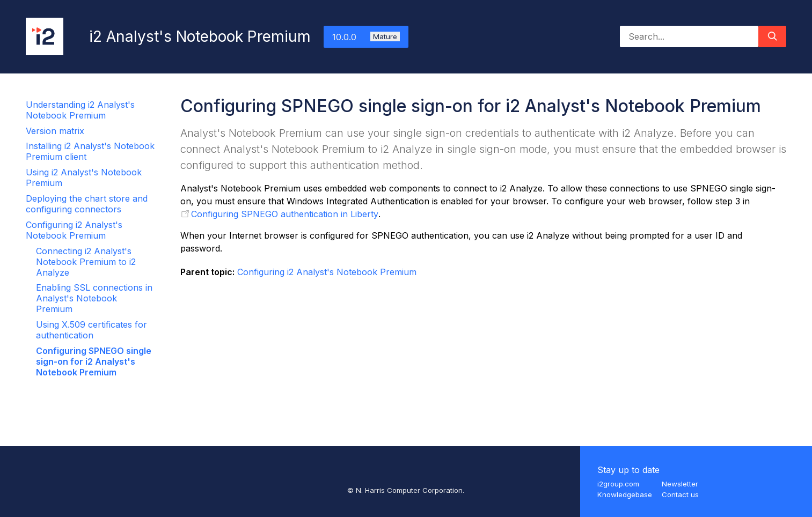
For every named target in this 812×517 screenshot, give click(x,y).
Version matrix (55, 131)
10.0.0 (366, 37)
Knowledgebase (625, 494)
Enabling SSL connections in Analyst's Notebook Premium (94, 298)
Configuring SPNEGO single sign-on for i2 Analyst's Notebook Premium (94, 361)
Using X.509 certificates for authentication (92, 330)
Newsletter (680, 484)
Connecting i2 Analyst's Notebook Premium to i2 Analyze (86, 262)
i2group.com (618, 484)
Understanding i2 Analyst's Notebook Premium (80, 110)
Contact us (680, 494)
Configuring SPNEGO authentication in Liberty (285, 214)
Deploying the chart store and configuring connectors (87, 204)
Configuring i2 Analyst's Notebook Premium (74, 230)
